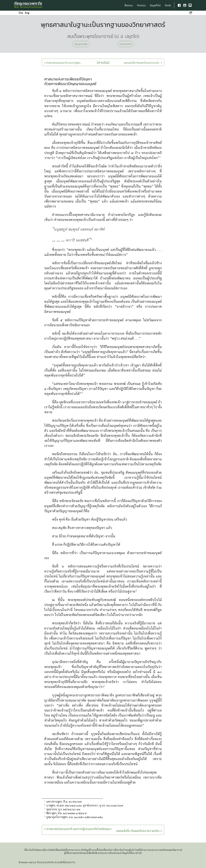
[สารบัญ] (103, 63)
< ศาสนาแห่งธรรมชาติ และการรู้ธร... (63, 63)
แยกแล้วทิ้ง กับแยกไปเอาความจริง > (139, 831)
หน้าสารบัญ (126, 44)
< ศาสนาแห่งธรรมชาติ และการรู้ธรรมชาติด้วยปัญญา (78, 829)
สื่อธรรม (129, 5)
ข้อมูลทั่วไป (155, 5)
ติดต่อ (168, 5)
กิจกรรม (141, 5)
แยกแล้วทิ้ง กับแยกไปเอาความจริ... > (143, 63)
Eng (27, 13)
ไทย (21, 13)
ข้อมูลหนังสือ (81, 44)
